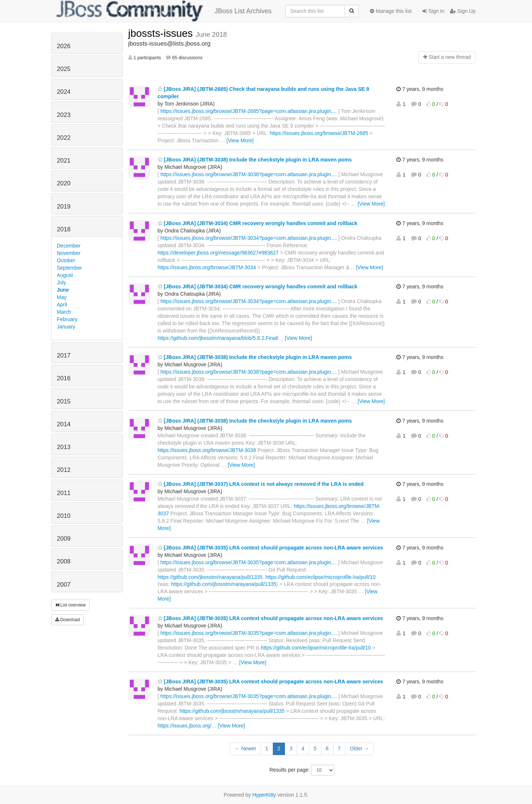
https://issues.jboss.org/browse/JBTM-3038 (207, 450)
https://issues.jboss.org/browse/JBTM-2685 (319, 133)
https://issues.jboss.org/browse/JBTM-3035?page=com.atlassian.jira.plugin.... (249, 562)
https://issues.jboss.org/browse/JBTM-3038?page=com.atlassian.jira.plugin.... (249, 174)
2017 (64, 355)
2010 (64, 516)
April (62, 305)
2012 (64, 470)
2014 (64, 424)
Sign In (433, 11)
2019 (64, 207)
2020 (64, 183)
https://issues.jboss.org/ (185, 726)
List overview (71, 605)
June (63, 290)
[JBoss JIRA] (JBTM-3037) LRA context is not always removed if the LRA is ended (261, 484)
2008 (64, 561)
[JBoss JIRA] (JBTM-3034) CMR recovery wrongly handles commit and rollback (258, 223)
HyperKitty (264, 795)
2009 (64, 539)
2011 (64, 493)
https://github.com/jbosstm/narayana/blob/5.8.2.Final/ (218, 338)
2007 (64, 585)
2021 (64, 161)
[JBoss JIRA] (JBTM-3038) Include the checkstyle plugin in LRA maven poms (255, 160)
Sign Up (463, 11)
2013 (64, 447)
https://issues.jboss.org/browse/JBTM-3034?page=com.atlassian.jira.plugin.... (249, 238)
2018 (64, 229)
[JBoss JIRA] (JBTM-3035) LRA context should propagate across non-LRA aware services (270, 548)
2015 (64, 401)
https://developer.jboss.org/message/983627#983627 (218, 253)
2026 (64, 46)
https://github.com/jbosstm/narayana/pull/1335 (210, 577)
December (69, 246)
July (62, 282)
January (66, 327)
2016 (64, 378)
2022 (64, 138)
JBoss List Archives (164, 11)
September (69, 268)
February (67, 319)
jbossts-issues (162, 33)
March (64, 312)
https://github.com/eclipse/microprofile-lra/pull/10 (321, 577)
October (66, 260)
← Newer (245, 748)
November (69, 253)
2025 (64, 69)
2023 (64, 115)
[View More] (240, 140)
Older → (359, 748)
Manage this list (391, 11)
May (62, 297)
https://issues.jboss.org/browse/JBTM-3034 (207, 267)
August (65, 275)
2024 (64, 92)
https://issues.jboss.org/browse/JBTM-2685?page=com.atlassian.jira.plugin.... (249, 111)
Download (68, 620)
